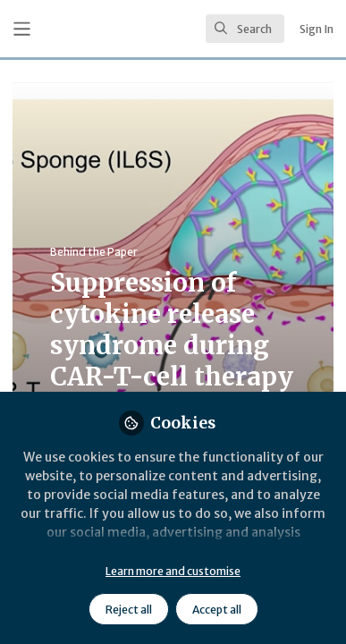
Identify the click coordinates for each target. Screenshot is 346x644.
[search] (245, 29)
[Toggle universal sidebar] (22, 29)
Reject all (129, 610)
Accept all (217, 610)
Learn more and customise (173, 571)
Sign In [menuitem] (316, 29)
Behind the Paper (94, 252)
